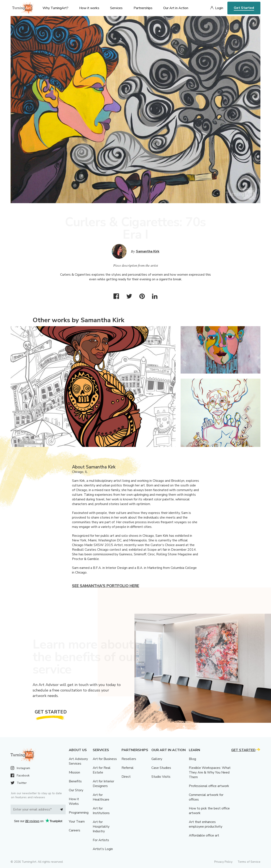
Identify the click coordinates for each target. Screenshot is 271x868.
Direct (126, 777)
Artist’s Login (103, 849)
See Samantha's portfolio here (106, 586)
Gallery (157, 759)
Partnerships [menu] (143, 8)
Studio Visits (161, 777)
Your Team (77, 821)
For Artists (101, 840)
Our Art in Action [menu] (176, 8)
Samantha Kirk (148, 251)
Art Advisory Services (78, 761)
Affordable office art (204, 835)
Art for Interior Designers (103, 784)
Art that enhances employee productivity (206, 824)
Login (219, 8)
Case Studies (161, 768)
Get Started (244, 8)
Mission (74, 772)
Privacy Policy (223, 862)
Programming (79, 813)
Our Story (76, 790)
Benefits (75, 781)
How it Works (74, 801)
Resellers (129, 759)
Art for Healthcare (101, 797)
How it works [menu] (89, 8)
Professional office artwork (209, 786)
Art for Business (105, 759)
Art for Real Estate (102, 770)
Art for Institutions (101, 811)
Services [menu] (116, 8)
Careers (75, 830)
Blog (192, 759)
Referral (128, 768)
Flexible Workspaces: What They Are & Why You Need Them (210, 772)
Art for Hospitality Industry (101, 827)
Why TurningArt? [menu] (55, 8)
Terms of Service (249, 862)
